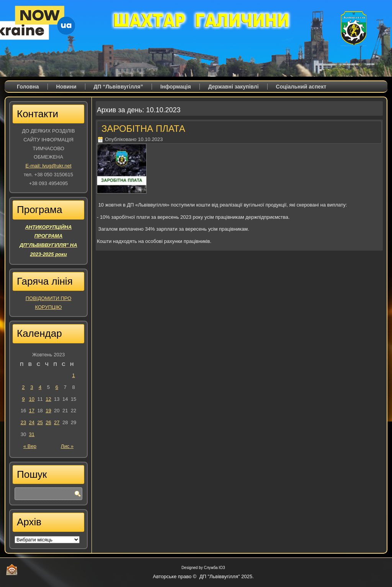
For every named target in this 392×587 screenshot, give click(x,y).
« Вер (30, 446)
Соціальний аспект (301, 87)
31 (32, 434)
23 (23, 422)
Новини (66, 87)
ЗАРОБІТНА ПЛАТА (143, 129)
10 (32, 399)
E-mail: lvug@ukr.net (48, 166)
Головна (28, 87)
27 (57, 422)
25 (40, 422)
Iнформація (176, 87)
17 (32, 411)
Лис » (67, 446)
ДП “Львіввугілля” (118, 87)
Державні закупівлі (234, 87)
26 (48, 422)
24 (32, 422)
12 (48, 399)
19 (48, 411)
